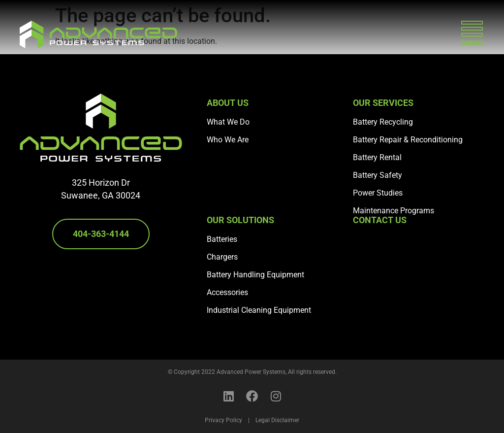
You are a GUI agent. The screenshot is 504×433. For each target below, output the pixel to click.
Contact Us (380, 220)
